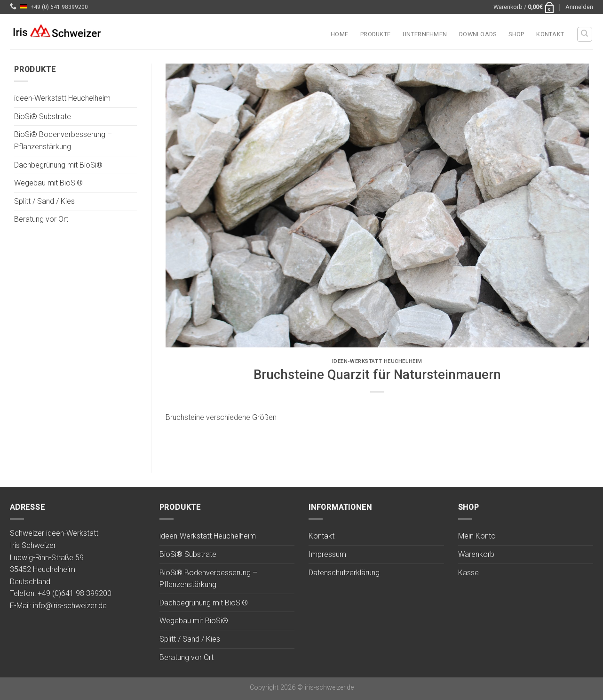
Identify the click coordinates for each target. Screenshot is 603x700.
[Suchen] (585, 34)
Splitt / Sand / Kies (44, 201)
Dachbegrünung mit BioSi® (58, 165)
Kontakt (550, 34)
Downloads (478, 34)
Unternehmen (425, 34)
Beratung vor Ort (41, 220)
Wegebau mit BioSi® (48, 183)
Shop (516, 34)
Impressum (327, 554)
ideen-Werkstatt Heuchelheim (62, 99)
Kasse (468, 573)
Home (339, 34)
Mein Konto (477, 536)
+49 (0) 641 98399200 (59, 7)
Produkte (375, 34)
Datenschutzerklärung (344, 573)
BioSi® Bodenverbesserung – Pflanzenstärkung (63, 141)
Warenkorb (476, 554)
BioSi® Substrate (43, 117)
